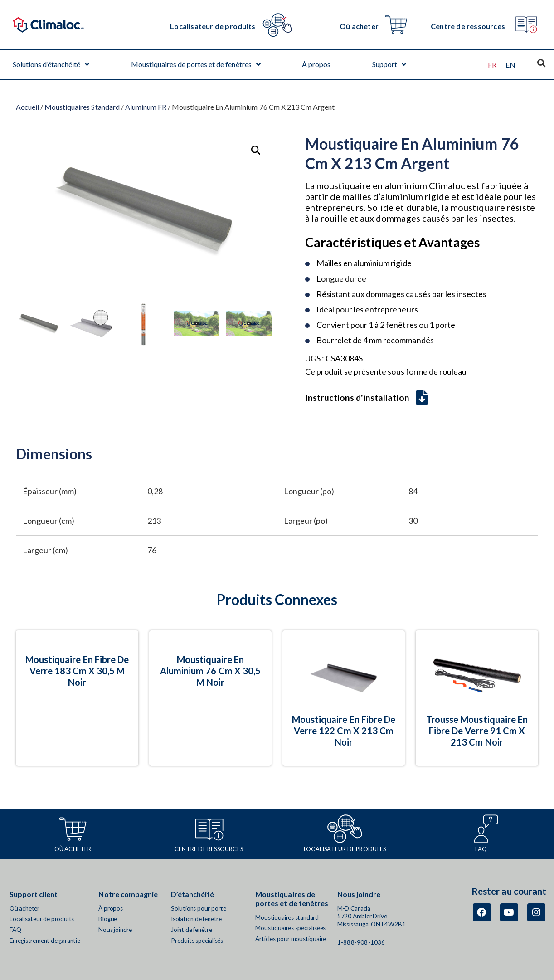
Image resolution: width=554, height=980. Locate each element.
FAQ (481, 849)
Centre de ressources (468, 26)
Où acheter (359, 26)
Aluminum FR (146, 107)
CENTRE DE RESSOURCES (209, 849)
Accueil (27, 107)
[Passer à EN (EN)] (510, 65)
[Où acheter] (396, 24)
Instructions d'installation (366, 397)
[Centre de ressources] (526, 24)
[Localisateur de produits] (277, 24)
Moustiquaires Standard (82, 107)
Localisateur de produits (213, 26)
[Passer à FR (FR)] (492, 65)
